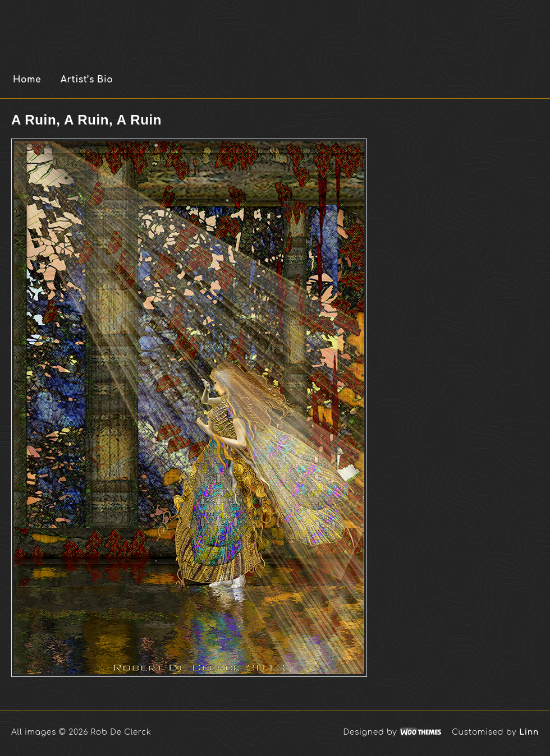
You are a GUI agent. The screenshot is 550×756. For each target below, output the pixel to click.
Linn (529, 732)
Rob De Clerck (145, 28)
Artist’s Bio (87, 80)
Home (27, 80)
